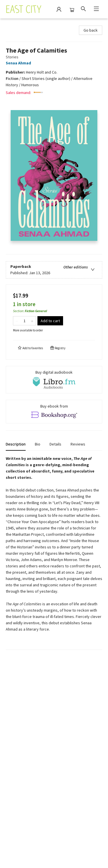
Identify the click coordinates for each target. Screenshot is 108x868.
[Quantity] (24, 321)
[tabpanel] (54, 553)
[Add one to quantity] (32, 321)
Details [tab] (55, 444)
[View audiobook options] (54, 380)
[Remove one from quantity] (17, 321)
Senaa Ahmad (19, 63)
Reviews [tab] (78, 444)
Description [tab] (16, 444)
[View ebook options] (54, 412)
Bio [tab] (38, 444)
